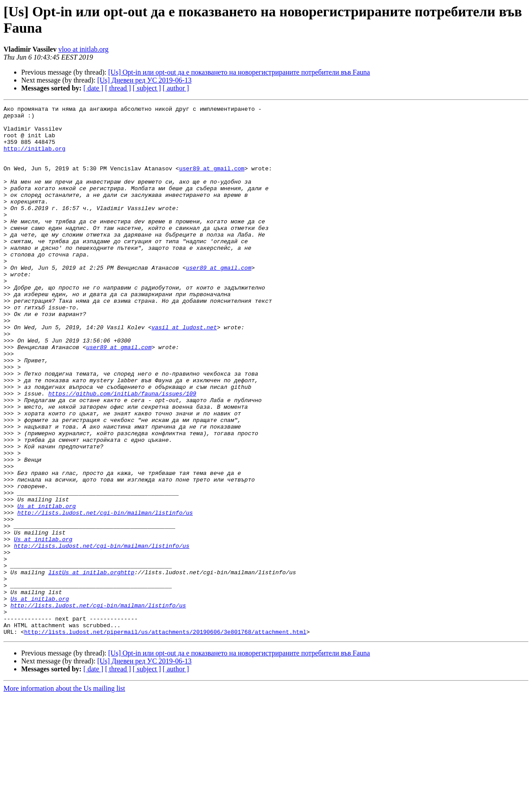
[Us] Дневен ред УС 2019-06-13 (144, 80)
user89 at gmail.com (212, 181)
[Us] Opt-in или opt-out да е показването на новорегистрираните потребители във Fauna (239, 72)
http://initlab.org (34, 158)
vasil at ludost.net (184, 372)
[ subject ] (147, 88)
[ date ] (93, 88)
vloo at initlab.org (83, 49)
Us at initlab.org (47, 587)
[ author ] (176, 88)
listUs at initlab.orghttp (91, 666)
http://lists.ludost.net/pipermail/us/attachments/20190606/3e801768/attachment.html (165, 738)
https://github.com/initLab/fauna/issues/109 (122, 452)
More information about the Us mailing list (64, 794)
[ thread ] (118, 88)
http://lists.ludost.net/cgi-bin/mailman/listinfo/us (105, 595)
